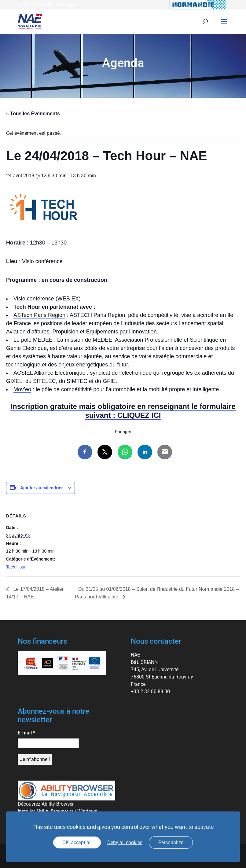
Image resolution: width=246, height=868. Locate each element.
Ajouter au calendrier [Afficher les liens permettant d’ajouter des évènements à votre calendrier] (42, 488)
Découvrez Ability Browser (46, 804)
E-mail (26, 733)
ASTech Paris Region (39, 315)
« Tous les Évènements (33, 114)
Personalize (171, 842)
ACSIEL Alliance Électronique (49, 373)
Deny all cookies (125, 842)
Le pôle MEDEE (33, 340)
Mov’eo (22, 389)
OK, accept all (77, 842)
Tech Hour (16, 567)
